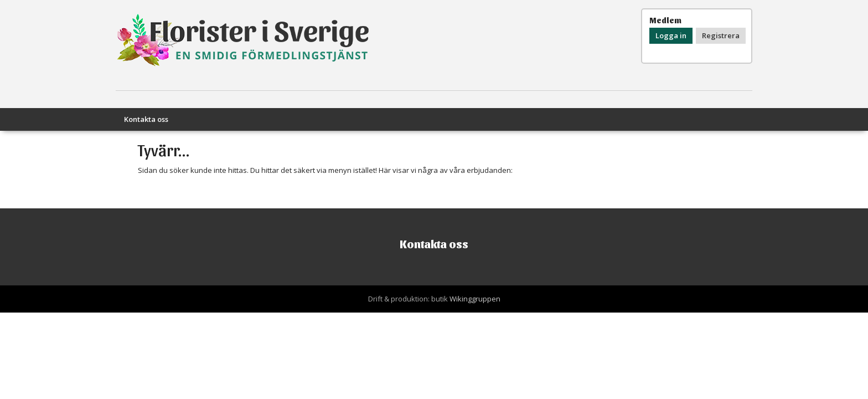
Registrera (721, 35)
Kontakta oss (146, 119)
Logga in (671, 35)
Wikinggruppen (475, 299)
